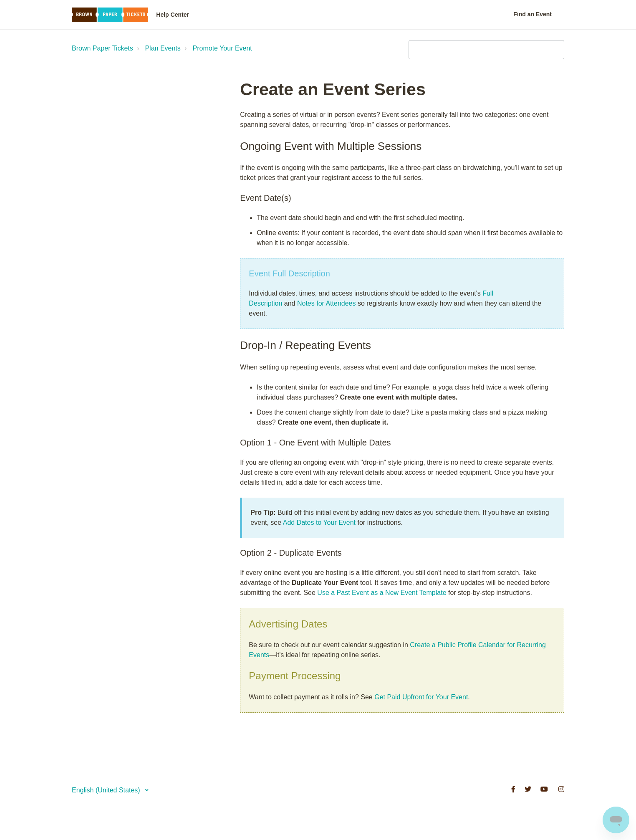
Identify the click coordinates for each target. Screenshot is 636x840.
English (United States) (107, 790)
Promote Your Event (222, 48)
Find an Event (533, 14)
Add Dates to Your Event (319, 522)
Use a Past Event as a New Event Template (382, 593)
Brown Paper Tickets (102, 48)
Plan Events (163, 48)
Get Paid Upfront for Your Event (421, 697)
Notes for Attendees (327, 303)
